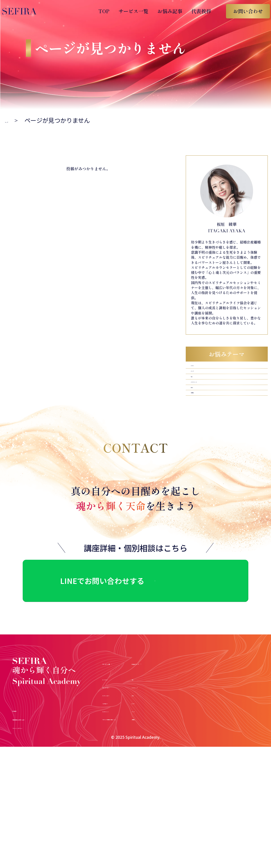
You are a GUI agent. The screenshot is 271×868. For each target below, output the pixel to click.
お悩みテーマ (225, 689)
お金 (196, 394)
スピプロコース (119, 730)
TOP (99, 11)
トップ (14, 120)
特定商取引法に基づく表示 (47, 757)
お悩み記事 (165, 11)
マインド (201, 382)
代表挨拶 (196, 11)
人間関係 (201, 431)
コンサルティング (121, 738)
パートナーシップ (211, 406)
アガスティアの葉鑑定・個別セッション (145, 746)
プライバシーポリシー (41, 766)
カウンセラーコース (124, 714)
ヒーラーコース (119, 706)
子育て (198, 419)
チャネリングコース (124, 722)
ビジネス (201, 369)
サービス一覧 (128, 11)
